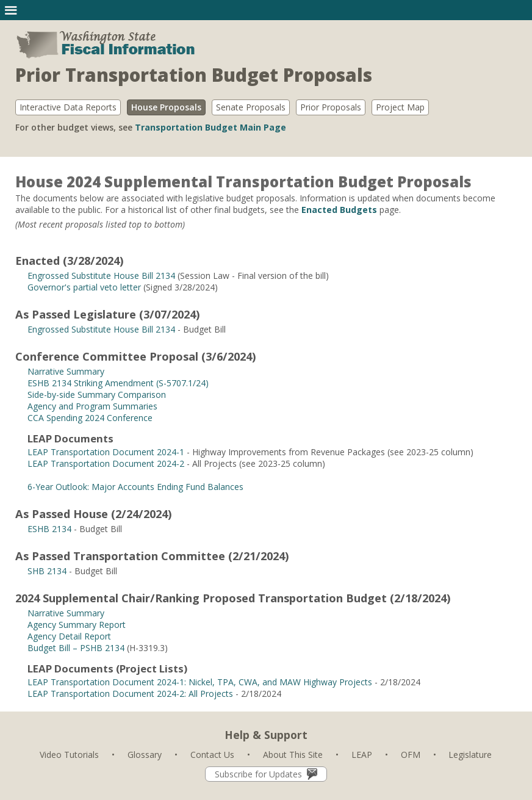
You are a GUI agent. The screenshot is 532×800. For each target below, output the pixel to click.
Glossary (145, 755)
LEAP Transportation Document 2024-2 (106, 463)
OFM (411, 755)
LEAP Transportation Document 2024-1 (106, 452)
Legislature (470, 755)
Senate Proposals (251, 107)
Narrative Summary (66, 371)
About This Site (293, 755)
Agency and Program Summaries (92, 406)
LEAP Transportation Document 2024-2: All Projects (130, 694)
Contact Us (212, 755)
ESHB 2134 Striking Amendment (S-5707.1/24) (118, 383)
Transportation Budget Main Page (210, 127)
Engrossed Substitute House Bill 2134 (101, 276)
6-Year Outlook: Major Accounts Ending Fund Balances (135, 487)
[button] (11, 10)
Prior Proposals (331, 107)
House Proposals (166, 107)
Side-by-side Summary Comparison (97, 395)
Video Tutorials (69, 755)
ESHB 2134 (49, 529)
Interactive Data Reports (68, 107)
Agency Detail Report (69, 636)
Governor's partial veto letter (84, 287)
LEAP (362, 755)
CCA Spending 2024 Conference (90, 418)
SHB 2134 (47, 571)
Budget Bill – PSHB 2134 (76, 648)
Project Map (400, 107)
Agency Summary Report (77, 625)
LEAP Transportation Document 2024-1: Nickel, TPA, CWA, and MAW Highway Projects (200, 682)
